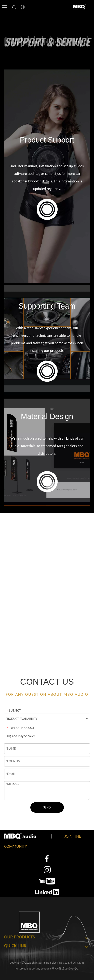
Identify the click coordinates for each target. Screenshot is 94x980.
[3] (47, 881)
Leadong (46, 969)
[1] (47, 859)
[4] (47, 892)
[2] (47, 870)
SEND (47, 807)
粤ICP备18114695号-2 (65, 969)
